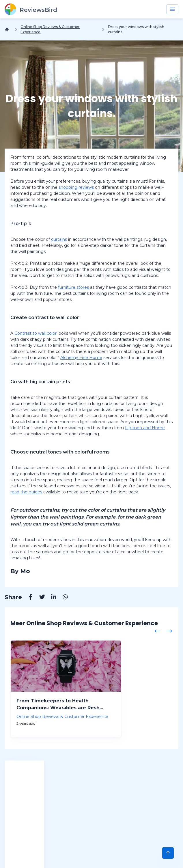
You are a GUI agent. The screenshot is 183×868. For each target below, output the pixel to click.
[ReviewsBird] (31, 9)
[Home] (8, 29)
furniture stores (73, 287)
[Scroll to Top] (168, 853)
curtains (59, 239)
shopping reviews (76, 187)
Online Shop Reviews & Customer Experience (50, 29)
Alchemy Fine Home (81, 358)
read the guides (26, 492)
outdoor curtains (39, 510)
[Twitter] (39, 598)
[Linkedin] (51, 598)
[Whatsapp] (62, 598)
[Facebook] (28, 598)
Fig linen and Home (145, 428)
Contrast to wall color (36, 333)
